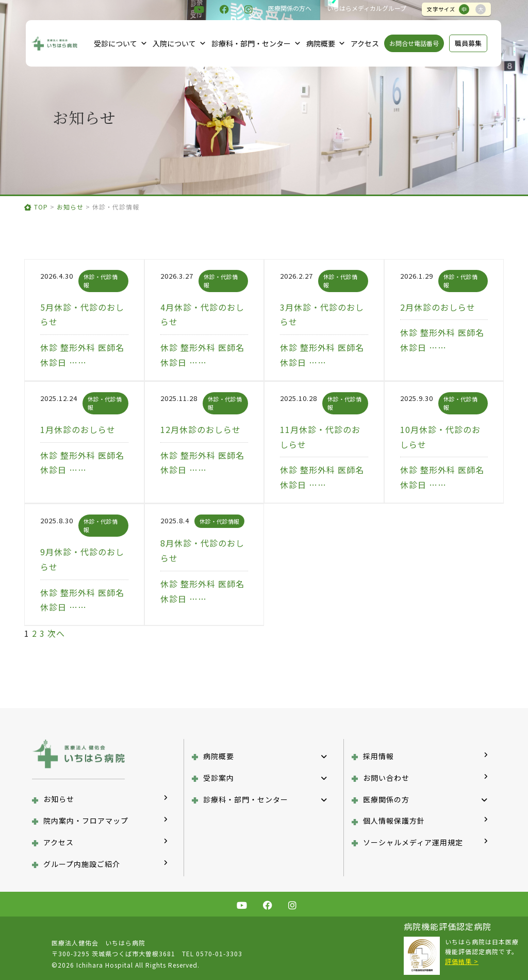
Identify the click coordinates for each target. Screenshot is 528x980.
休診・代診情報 (219, 521)
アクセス (365, 43)
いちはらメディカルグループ (367, 8)
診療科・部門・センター (256, 43)
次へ (56, 633)
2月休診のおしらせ (438, 307)
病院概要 (326, 43)
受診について (121, 43)
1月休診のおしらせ (78, 429)
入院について (179, 43)
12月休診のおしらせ (201, 429)
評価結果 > (462, 961)
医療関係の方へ (290, 8)
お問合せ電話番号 (414, 43)
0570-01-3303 (219, 953)
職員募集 (468, 43)
